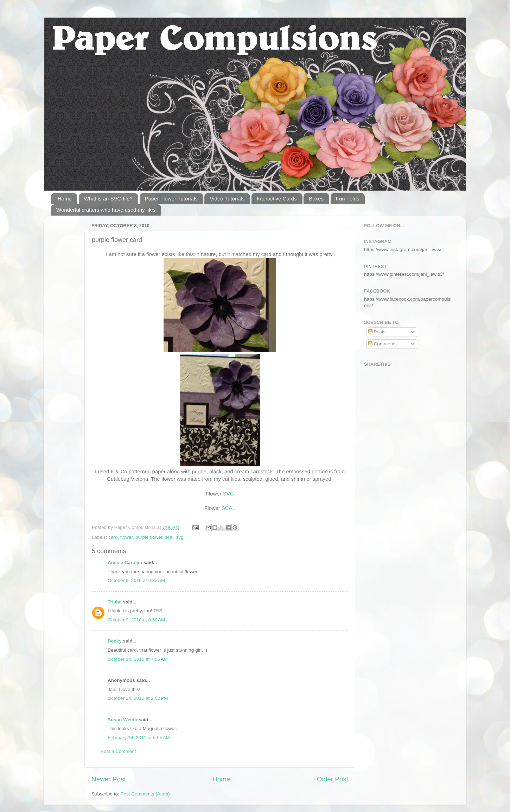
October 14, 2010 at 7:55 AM (138, 659)
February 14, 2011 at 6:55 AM (139, 738)
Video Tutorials (227, 199)
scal (169, 537)
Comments (382, 344)
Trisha (115, 602)
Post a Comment (118, 751)
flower (126, 537)
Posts (377, 332)
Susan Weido (123, 720)
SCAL (228, 508)
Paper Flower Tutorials (171, 199)
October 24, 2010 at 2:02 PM (138, 698)
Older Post (333, 779)
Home (65, 199)
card (113, 537)
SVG (228, 494)
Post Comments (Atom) (145, 794)
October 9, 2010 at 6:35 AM (136, 580)
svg (180, 537)
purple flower (149, 537)
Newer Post (109, 779)
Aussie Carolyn (125, 562)
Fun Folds (348, 199)
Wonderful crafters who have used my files (106, 210)
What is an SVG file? (108, 199)
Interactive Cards (277, 199)
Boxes (316, 199)
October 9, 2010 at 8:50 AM (136, 620)
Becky (115, 641)
